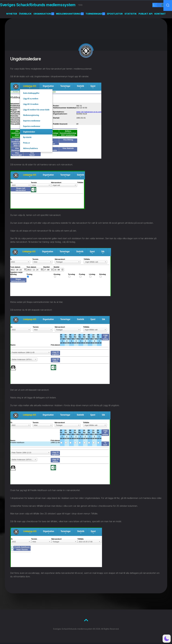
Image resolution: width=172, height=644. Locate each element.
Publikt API (146, 15)
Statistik (131, 15)
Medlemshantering (68, 15)
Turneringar (94, 15)
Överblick (25, 15)
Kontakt (160, 15)
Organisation (42, 15)
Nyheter (12, 15)
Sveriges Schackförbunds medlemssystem (43, 6)
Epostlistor (115, 15)
